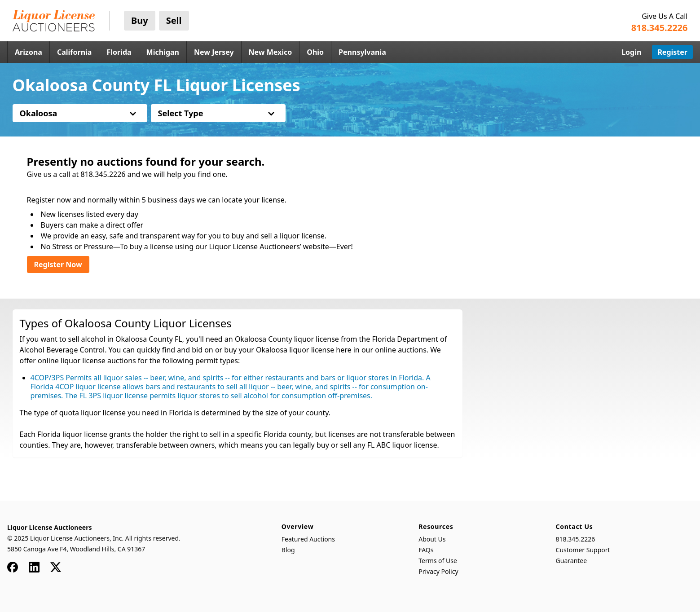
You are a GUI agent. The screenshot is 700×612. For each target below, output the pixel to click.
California (75, 52)
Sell (174, 20)
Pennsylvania (362, 52)
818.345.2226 (576, 539)
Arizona (29, 52)
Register (672, 52)
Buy (140, 20)
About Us (432, 539)
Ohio (315, 52)
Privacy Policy (438, 571)
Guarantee (572, 561)
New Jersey (214, 52)
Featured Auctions (308, 539)
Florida (119, 52)
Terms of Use (438, 561)
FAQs (426, 550)
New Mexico (271, 52)
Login (631, 52)
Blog (288, 550)
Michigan (163, 52)
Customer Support (583, 550)
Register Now (58, 264)
